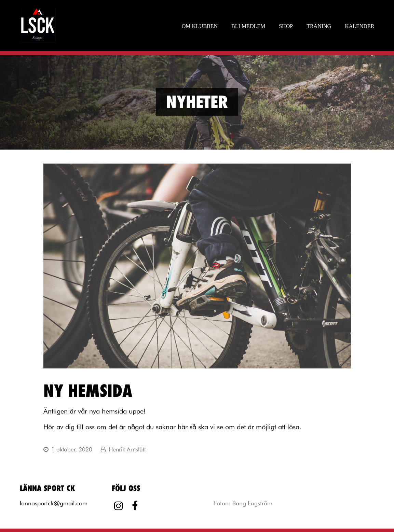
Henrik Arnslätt (127, 449)
